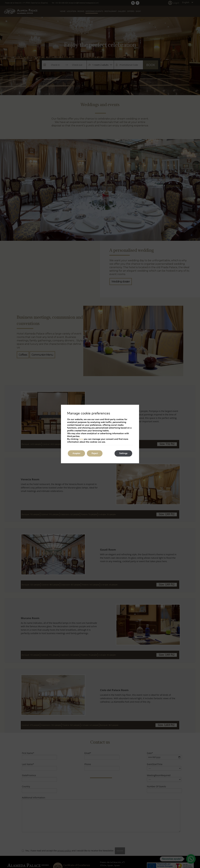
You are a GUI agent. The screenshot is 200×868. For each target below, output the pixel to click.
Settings (123, 453)
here (81, 439)
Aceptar (76, 453)
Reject (95, 453)
